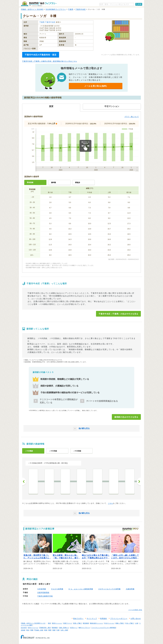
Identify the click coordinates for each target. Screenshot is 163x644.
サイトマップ (92, 619)
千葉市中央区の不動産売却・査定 (41, 55)
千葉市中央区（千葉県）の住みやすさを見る (118, 314)
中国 (58, 630)
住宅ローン (74, 628)
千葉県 (71, 9)
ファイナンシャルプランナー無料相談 (104, 628)
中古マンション (109, 623)
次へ (139, 482)
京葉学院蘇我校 (43, 593)
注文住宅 (24, 628)
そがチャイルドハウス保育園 (109, 589)
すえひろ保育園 (57, 589)
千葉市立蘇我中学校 (45, 596)
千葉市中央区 (81, 9)
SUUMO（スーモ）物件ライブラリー (39, 4)
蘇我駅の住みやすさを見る (126, 417)
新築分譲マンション (96, 623)
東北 (28, 630)
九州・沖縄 (64, 630)
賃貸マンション (57, 623)
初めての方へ (78, 619)
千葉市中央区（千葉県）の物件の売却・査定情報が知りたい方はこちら (50, 61)
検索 (140, 4)
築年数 (54, 183)
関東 (32, 630)
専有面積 (30, 183)
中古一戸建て (130, 623)
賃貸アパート (68, 623)
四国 (54, 630)
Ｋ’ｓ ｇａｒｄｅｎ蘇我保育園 (81, 589)
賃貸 (49, 623)
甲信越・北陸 (39, 630)
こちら (110, 503)
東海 (46, 630)
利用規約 (104, 619)
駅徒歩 (78, 183)
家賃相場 (86, 623)
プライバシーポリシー (119, 619)
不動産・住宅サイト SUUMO (32, 9)
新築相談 (55, 628)
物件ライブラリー (84, 628)
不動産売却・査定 (45, 628)
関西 (50, 630)
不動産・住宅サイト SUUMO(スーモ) (33, 623)
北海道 (23, 630)
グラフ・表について (132, 117)
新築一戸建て (120, 623)
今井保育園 (42, 589)
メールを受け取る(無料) (96, 86)
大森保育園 (130, 589)
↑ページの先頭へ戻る (135, 610)
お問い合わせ (136, 619)
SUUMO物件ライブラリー (56, 9)
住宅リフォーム (33, 628)
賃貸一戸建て (78, 623)
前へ (24, 482)
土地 (137, 623)
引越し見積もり (64, 628)
